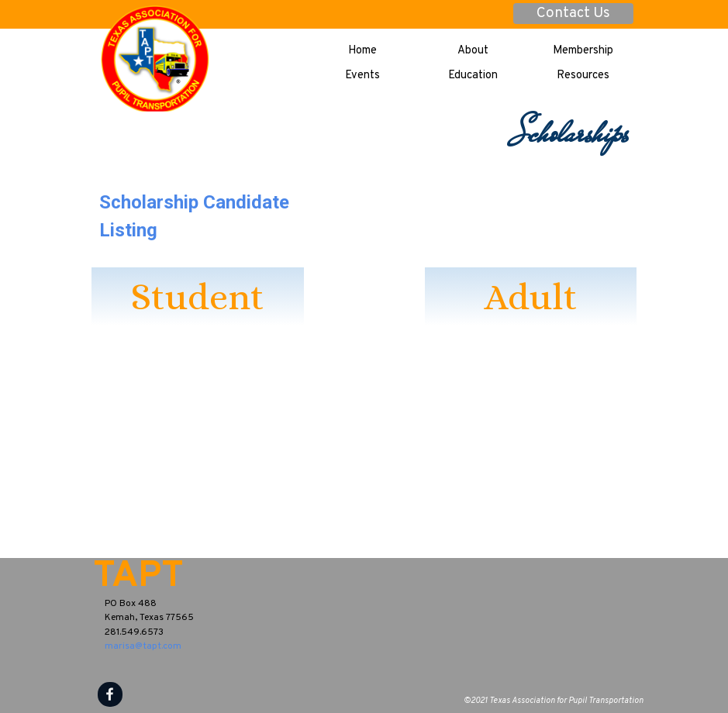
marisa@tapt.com (143, 646)
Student (198, 296)
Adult (531, 296)
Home (362, 51)
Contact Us (573, 14)
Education (473, 76)
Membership (583, 51)
